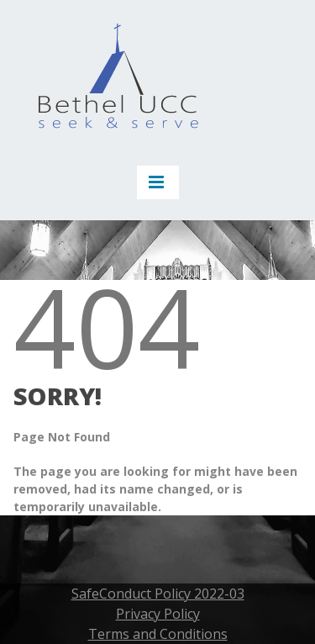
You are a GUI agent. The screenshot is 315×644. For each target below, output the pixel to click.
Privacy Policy (158, 614)
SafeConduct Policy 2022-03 (158, 594)
